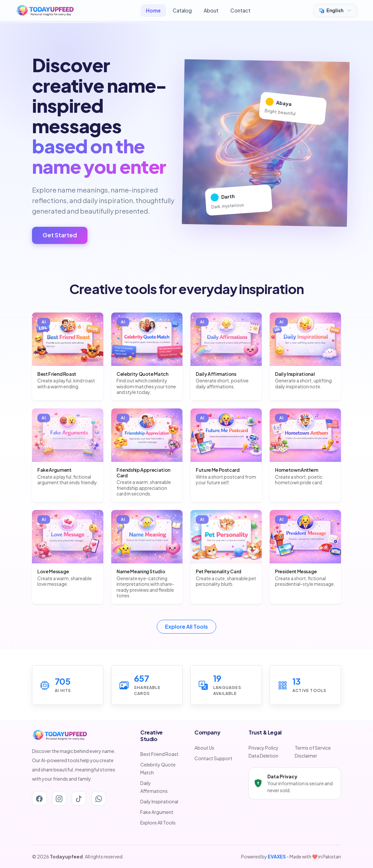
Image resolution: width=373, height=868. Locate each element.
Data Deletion (263, 756)
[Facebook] (39, 798)
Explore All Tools (186, 627)
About (211, 10)
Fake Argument (157, 812)
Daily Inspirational (159, 801)
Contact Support (213, 758)
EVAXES (277, 856)
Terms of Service (313, 748)
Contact (240, 10)
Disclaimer (306, 756)
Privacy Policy (264, 748)
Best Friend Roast (159, 754)
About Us (204, 748)
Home (153, 10)
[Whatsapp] (99, 798)
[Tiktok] (79, 798)
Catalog (182, 10)
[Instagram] (59, 798)
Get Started (60, 235)
